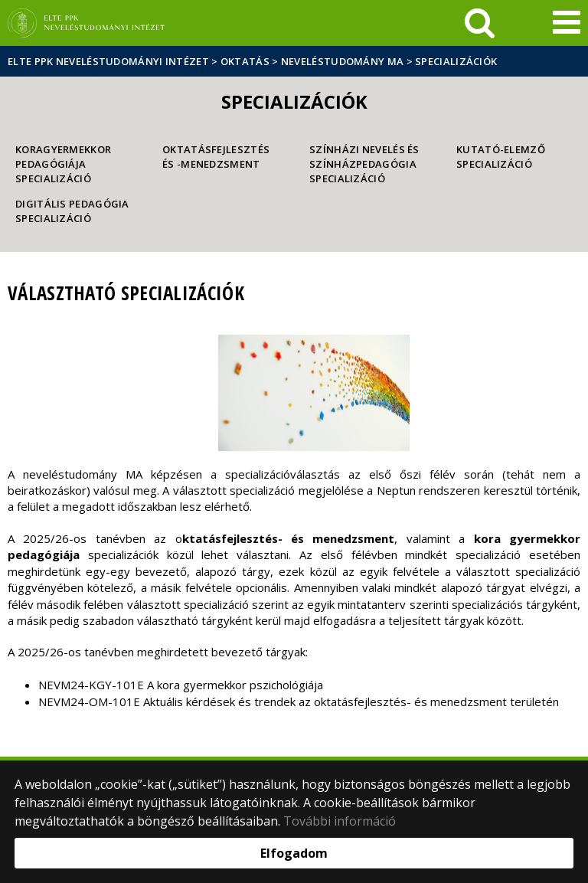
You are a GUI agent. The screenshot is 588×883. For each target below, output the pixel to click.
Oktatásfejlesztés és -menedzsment (216, 157)
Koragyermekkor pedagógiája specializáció (63, 164)
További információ (340, 821)
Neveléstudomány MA (342, 61)
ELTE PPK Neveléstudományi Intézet (108, 61)
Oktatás (245, 61)
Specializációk (456, 61)
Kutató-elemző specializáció (501, 157)
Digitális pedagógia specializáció (72, 211)
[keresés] (480, 23)
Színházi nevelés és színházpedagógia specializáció (364, 164)
